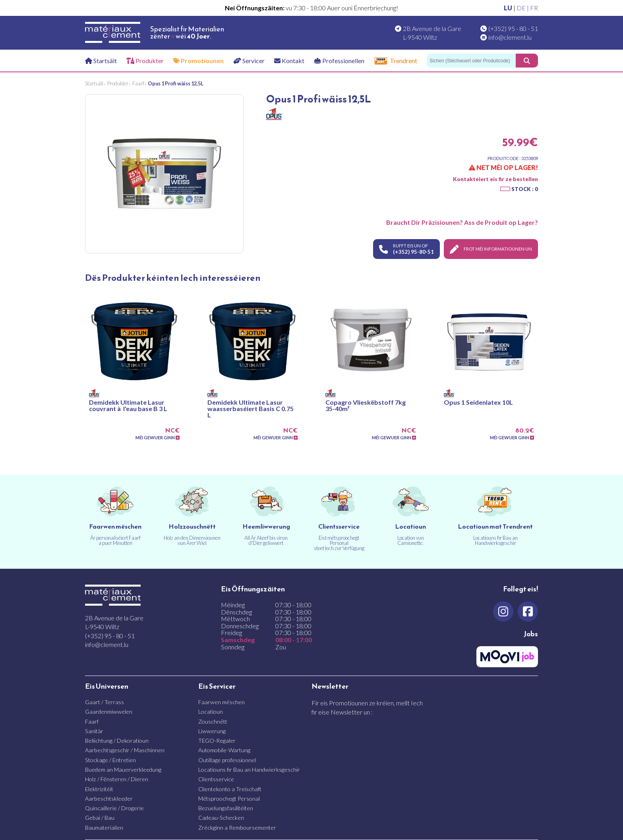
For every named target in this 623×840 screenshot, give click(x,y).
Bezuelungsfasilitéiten (226, 808)
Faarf (92, 721)
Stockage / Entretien (110, 760)
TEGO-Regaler (217, 741)
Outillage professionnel (227, 760)
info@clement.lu (510, 37)
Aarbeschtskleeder (109, 798)
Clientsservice (216, 779)
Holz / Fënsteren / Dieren (117, 779)
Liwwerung (212, 731)
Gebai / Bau (100, 818)
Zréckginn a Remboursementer (237, 827)
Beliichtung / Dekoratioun (117, 741)
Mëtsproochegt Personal (229, 798)
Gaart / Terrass (104, 702)
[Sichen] (471, 61)
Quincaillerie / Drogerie (114, 808)
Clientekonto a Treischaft (230, 789)
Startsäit (101, 61)
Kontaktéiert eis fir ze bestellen (495, 179)
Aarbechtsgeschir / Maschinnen (125, 750)
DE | (523, 8)
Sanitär (94, 731)
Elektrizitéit (99, 789)
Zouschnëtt (213, 721)
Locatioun (211, 712)
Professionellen (339, 61)
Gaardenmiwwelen (109, 712)
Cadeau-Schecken (221, 818)
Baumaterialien (104, 827)
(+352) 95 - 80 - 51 (513, 28)
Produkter (145, 61)
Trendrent (396, 61)
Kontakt (289, 61)
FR (534, 8)
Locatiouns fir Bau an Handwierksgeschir (249, 770)
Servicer (249, 61)
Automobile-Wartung (224, 750)
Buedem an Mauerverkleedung (123, 770)
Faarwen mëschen (222, 702)
